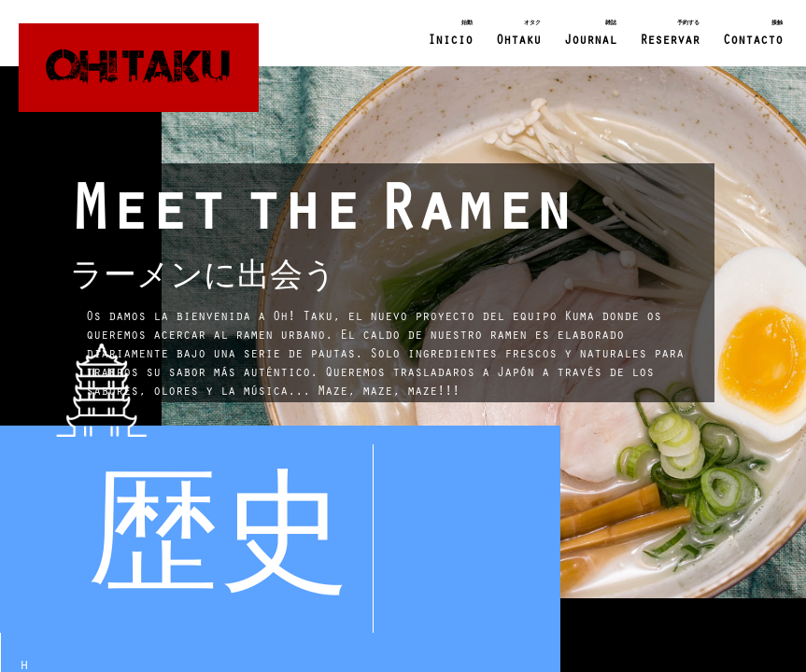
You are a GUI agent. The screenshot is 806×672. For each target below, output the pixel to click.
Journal (590, 31)
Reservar (670, 31)
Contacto (753, 31)
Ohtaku (518, 31)
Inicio (450, 31)
